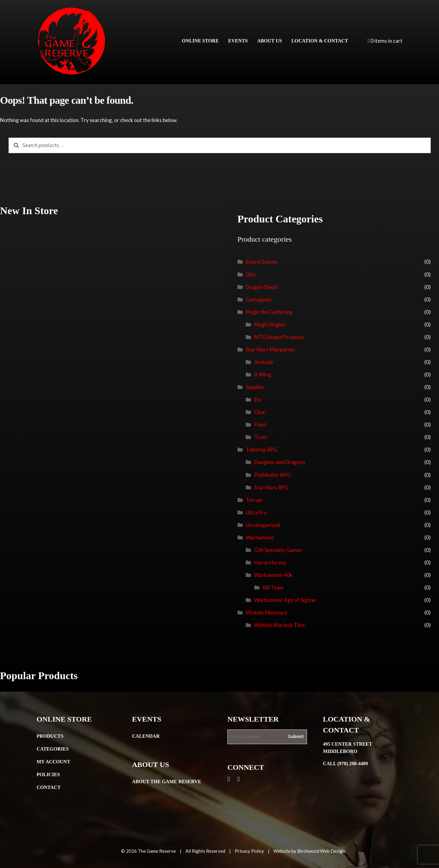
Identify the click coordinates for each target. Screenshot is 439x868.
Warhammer (260, 537)
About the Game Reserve (167, 782)
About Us (270, 41)
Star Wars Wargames (270, 349)
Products (50, 736)
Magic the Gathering (269, 312)
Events (238, 41)
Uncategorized (263, 525)
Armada (264, 362)
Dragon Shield (262, 287)
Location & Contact (320, 41)
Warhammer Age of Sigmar (285, 600)
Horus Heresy (270, 562)
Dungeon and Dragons (280, 462)
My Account (53, 762)
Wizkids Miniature (266, 612)
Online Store (200, 41)
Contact (49, 787)
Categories (53, 749)
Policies (48, 774)
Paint (260, 425)
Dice (251, 274)
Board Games (261, 262)
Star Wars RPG (271, 487)
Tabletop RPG (262, 450)
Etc (258, 400)
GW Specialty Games (278, 550)
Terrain (254, 500)
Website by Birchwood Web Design (309, 851)
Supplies (255, 387)
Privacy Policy (249, 851)
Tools (261, 437)
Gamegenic (259, 299)
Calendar (146, 736)
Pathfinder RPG (272, 475)
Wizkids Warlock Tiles (280, 625)
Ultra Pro (256, 512)
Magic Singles (270, 324)
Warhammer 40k (273, 575)
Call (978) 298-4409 (345, 764)
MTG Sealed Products (279, 337)
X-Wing (263, 375)
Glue (260, 412)
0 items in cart (385, 41)
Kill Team (273, 587)
